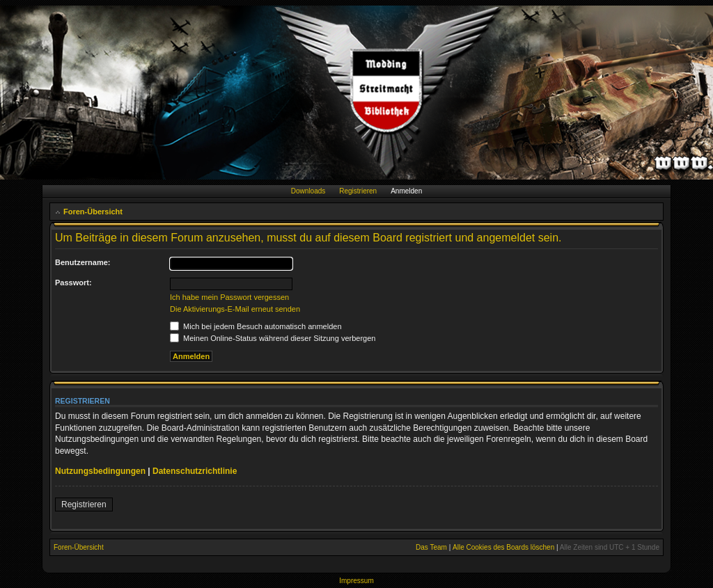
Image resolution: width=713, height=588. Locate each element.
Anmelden (406, 191)
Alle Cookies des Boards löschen (503, 547)
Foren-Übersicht (93, 212)
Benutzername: (83, 262)
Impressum (356, 581)
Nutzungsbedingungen (100, 471)
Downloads (308, 191)
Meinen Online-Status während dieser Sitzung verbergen (273, 338)
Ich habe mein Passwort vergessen (229, 297)
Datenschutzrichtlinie (195, 471)
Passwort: (73, 283)
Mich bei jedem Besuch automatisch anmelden (256, 326)
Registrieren (358, 191)
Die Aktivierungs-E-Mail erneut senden (235, 309)
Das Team (431, 547)
